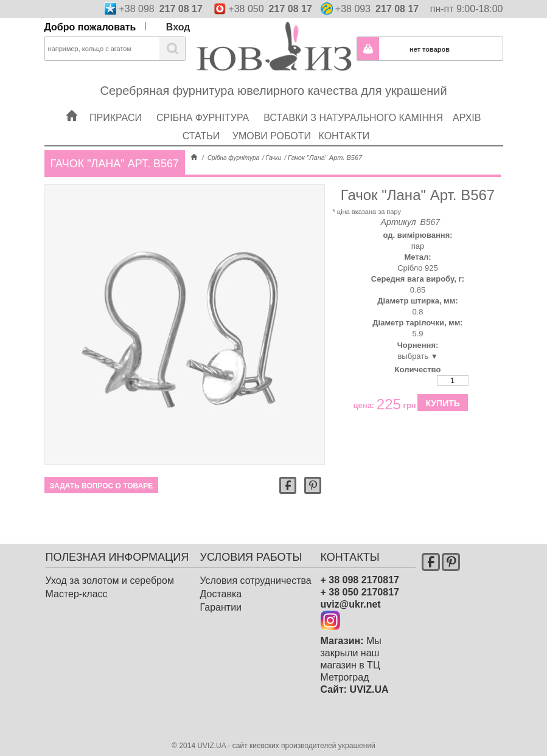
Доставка (221, 594)
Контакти (344, 136)
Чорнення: (418, 345)
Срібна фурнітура (203, 118)
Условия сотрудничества (256, 581)
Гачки (273, 158)
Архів (467, 118)
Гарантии (221, 607)
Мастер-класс (77, 594)
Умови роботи (272, 136)
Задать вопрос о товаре (102, 486)
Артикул (399, 222)
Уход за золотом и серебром (110, 581)
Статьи (201, 136)
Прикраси (116, 118)
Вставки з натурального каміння (353, 118)
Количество (418, 369)
